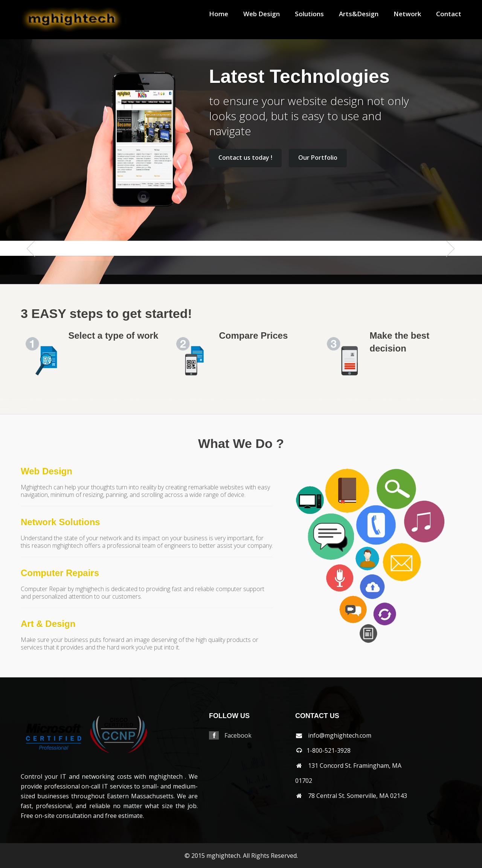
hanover (166, 399)
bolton (53, 399)
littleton (219, 399)
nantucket (281, 399)
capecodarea (97, 399)
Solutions (309, 14)
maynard (239, 399)
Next (447, 264)
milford (268, 399)
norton (332, 399)
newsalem (294, 399)
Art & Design (48, 624)
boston (56, 399)
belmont (41, 399)
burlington (83, 399)
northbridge (323, 399)
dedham (134, 399)
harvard (169, 399)
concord (131, 399)
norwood (338, 399)
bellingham (37, 399)
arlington (14, 399)
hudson (196, 399)
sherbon (390, 399)
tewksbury (434, 399)
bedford (33, 399)
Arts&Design (359, 14)
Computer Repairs (60, 573)
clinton (124, 399)
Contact (449, 14)
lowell (223, 399)
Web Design (262, 14)
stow (428, 399)
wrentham (27, 409)
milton (278, 399)
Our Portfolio (318, 157)
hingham (179, 399)
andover (11, 399)
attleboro (23, 399)
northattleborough (313, 399)
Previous (35, 264)
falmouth (147, 399)
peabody (349, 399)
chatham (109, 399)
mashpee (236, 399)
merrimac (260, 399)
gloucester (159, 399)
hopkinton (193, 399)
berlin (44, 399)
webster (456, 399)
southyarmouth (416, 399)
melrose (253, 399)
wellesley (460, 399)
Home (219, 14)
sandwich (382, 399)
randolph (366, 399)
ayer (31, 399)
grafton (163, 399)
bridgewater (71, 399)
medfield (243, 399)
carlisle (101, 399)
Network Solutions (60, 522)
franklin (156, 399)
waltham (445, 399)
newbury (291, 399)
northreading (328, 399)
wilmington (11, 409)
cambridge (87, 399)
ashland (18, 399)
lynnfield (228, 399)
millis (275, 399)
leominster (208, 399)
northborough (319, 399)
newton (298, 399)
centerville (105, 399)
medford (246, 399)
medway (250, 399)
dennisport (140, 399)
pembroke (352, 399)
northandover (307, 399)
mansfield (2, 399)
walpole (441, 399)
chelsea (117, 399)
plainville (360, 399)
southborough (406, 399)
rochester (375, 399)
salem (378, 399)
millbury (271, 399)
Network (407, 14)
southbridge (411, 399)
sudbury (430, 399)
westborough (465, 399)
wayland (453, 399)
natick (284, 399)
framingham (151, 399)
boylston (63, 399)
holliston (185, 399)
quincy (363, 399)
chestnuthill (120, 399)
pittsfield (356, 399)
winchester (15, 409)
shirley (393, 399)
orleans (341, 399)
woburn (19, 409)
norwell (335, 399)
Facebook (238, 735)
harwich (172, 399)
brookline (79, 399)
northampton (302, 399)
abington (5, 399)
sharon (387, 399)
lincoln (216, 399)
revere (372, 399)
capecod (93, 399)
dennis (137, 399)
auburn (26, 399)
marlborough (232, 399)
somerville (402, 399)
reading (369, 399)
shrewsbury (397, 399)
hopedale (189, 399)
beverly (47, 399)
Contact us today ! (245, 157)
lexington (213, 399)
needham (287, 399)
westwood (2, 409)
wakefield (438, 399)
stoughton (425, 399)
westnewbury (475, 399)
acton (8, 399)
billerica (50, 399)
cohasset (128, 399)
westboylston (470, 399)
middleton (264, 399)
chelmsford (113, 399)
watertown (449, 399)
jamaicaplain (200, 399)
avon (29, 399)
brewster (66, 399)
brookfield (75, 399)
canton (90, 399)
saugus (385, 399)
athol (20, 399)
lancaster (204, 399)
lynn (225, 399)
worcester (23, 409)
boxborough (59, 399)
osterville (345, 399)
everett (144, 399)
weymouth (6, 409)
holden (182, 399)
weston (479, 399)
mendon (256, 399)
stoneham (421, 399)
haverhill (176, 399)
